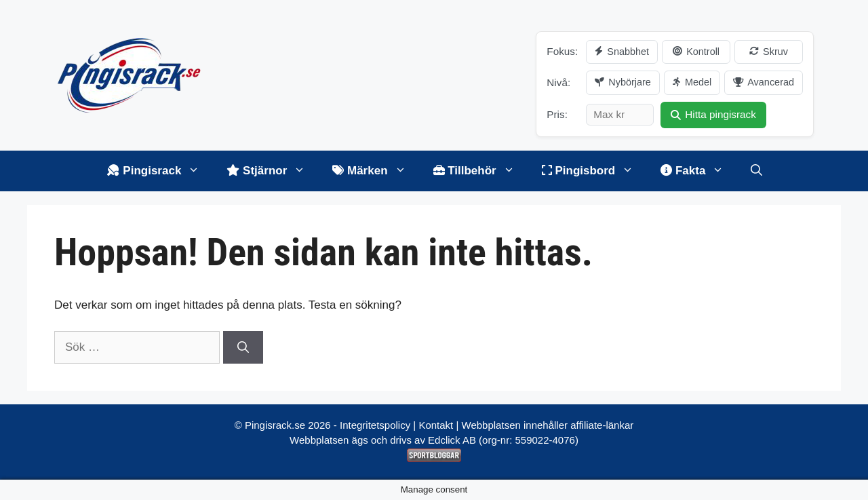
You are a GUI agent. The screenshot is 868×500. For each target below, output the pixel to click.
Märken (376, 171)
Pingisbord (595, 171)
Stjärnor (273, 171)
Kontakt (436, 425)
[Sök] (243, 347)
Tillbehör (481, 171)
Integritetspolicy (375, 425)
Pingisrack (160, 171)
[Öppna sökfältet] (756, 171)
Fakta (699, 171)
